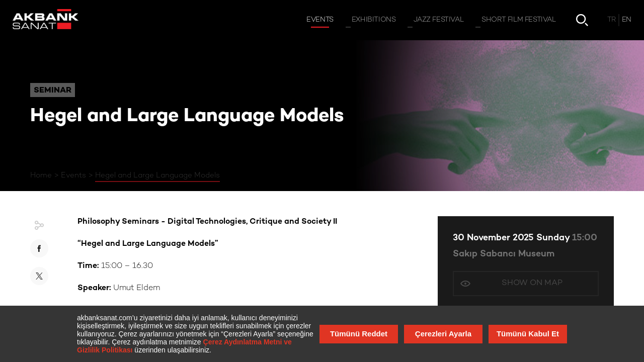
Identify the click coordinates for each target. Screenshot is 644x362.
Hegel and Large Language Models (157, 175)
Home (41, 175)
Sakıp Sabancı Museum (504, 254)
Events (73, 175)
